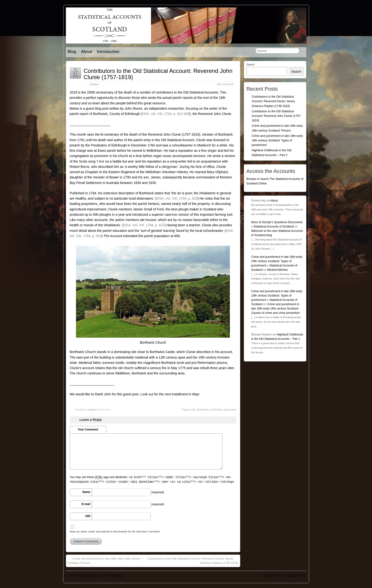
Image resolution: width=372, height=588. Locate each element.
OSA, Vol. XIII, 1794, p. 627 (144, 225)
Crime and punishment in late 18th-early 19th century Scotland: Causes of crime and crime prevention (276, 309)
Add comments (225, 84)
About (87, 52)
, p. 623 (177, 198)
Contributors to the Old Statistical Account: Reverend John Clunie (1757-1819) (158, 74)
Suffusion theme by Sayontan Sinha (285, 576)
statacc (92, 410)
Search (251, 64)
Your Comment (88, 430)
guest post (230, 410)
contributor (216, 410)
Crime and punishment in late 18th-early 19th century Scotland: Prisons (104, 561)
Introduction (108, 52)
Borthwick (203, 410)
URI (88, 516)
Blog (72, 52)
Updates (94, 84)
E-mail (86, 504)
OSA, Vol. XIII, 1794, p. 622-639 (166, 114)
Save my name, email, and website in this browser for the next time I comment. (115, 531)
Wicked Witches (277, 270)
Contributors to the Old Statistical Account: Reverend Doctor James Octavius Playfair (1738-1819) (193, 561)
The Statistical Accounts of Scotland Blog (100, 576)
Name (86, 492)
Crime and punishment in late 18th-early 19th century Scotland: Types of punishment (277, 140)
